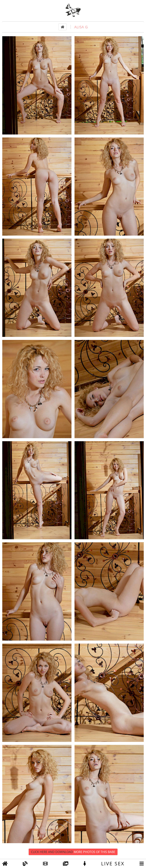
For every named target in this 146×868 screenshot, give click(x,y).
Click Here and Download (73, 852)
